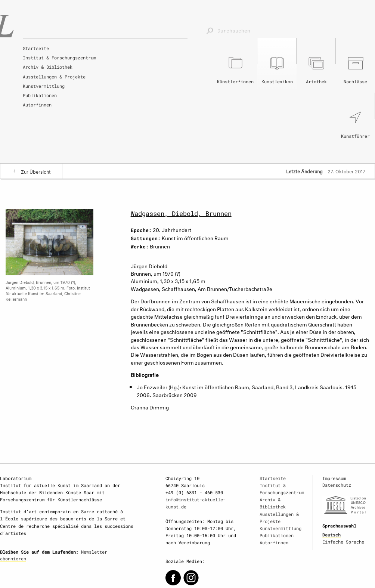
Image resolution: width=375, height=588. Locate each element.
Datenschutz (337, 485)
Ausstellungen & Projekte (54, 77)
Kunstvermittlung (44, 86)
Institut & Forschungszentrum (59, 58)
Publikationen (40, 95)
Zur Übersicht (36, 171)
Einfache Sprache (343, 542)
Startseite (36, 48)
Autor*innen (37, 105)
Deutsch (331, 535)
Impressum (334, 478)
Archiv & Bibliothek (48, 67)
